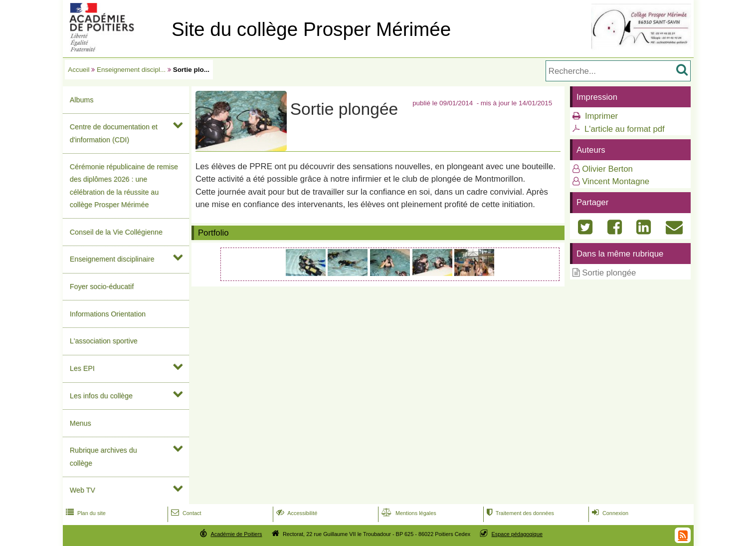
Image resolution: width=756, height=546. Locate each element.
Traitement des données (519, 513)
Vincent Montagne (616, 181)
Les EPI (82, 368)
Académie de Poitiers (236, 534)
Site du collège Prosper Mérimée (311, 29)
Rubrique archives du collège (103, 456)
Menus (81, 423)
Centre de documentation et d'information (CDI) (114, 133)
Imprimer (601, 116)
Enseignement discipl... (131, 70)
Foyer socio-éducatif (102, 286)
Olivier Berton (607, 169)
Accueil (79, 70)
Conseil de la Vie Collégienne (116, 232)
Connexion (609, 513)
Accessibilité (296, 513)
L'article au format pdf (625, 129)
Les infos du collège (101, 396)
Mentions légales (408, 513)
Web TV (83, 490)
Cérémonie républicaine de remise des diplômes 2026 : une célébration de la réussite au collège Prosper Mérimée (124, 186)
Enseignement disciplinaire (112, 259)
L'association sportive (104, 341)
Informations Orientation (108, 314)
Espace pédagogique (517, 534)
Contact (185, 513)
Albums (82, 100)
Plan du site (85, 513)
